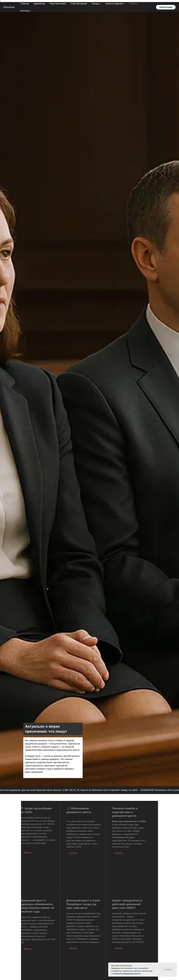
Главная (25, 4)
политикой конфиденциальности (126, 974)
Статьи (133, 4)
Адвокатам (39, 4)
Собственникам (79, 4)
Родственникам (58, 4)
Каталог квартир (114, 4)
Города (95, 4)
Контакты (25, 11)
